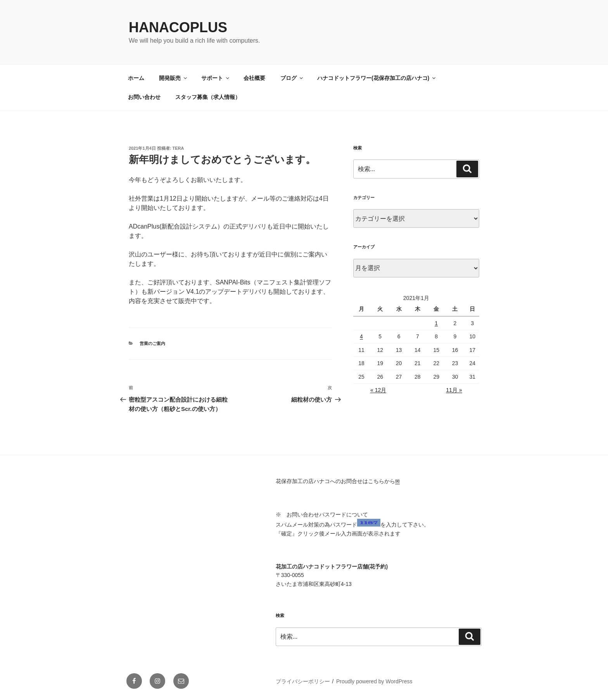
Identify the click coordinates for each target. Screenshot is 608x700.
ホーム (136, 78)
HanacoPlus (178, 27)
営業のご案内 (152, 343)
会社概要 (254, 78)
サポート (216, 78)
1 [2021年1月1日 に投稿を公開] (436, 323)
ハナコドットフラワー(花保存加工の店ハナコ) (377, 78)
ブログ (292, 78)
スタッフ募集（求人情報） (208, 97)
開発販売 (174, 78)
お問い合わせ (144, 97)
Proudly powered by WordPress (374, 681)
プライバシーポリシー (303, 681)
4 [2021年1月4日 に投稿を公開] (361, 336)
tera (178, 148)
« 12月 (378, 390)
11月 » (454, 390)
